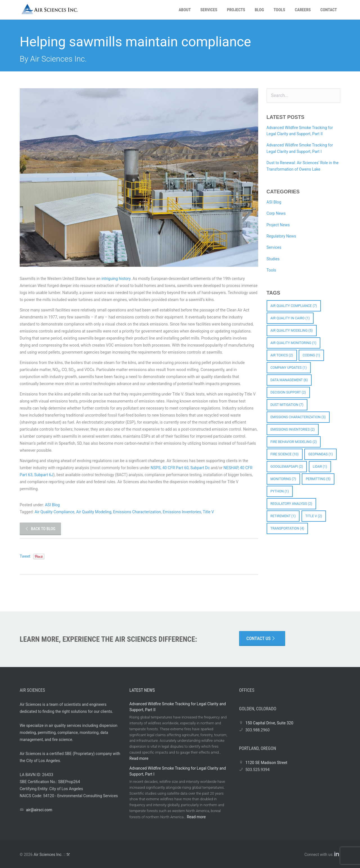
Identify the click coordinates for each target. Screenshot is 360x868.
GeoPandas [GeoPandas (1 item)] (320, 454)
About (185, 10)
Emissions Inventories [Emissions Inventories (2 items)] (293, 430)
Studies (273, 259)
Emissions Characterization (137, 512)
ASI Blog (52, 505)
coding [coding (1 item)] (311, 355)
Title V (208, 512)
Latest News (142, 690)
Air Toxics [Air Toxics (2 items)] (282, 355)
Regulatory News (281, 236)
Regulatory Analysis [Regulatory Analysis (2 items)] (291, 504)
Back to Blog (40, 529)
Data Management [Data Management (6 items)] (289, 380)
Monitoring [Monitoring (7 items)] (283, 479)
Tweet (25, 556)
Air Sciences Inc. (48, 855)
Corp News (276, 213)
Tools (279, 10)
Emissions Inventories (182, 512)
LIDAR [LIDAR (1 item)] (320, 467)
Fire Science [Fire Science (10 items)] (285, 454)
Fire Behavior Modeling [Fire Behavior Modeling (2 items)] (294, 442)
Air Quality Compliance (54, 512)
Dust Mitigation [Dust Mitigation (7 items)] (287, 405)
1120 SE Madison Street (266, 763)
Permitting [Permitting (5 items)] (318, 479)
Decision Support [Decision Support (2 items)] (288, 392)
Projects (236, 10)
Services (209, 10)
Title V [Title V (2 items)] (314, 516)
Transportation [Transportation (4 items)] (287, 528)
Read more (139, 758)
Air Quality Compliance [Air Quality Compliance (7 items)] (294, 306)
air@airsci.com (39, 810)
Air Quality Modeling (94, 512)
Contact (329, 10)
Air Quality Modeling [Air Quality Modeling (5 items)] (292, 331)
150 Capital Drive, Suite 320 (269, 723)
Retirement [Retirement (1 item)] (283, 516)
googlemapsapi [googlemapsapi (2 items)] (287, 467)
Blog (259, 10)
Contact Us (261, 638)
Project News (278, 225)
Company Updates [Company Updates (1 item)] (289, 368)
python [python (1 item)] (280, 491)
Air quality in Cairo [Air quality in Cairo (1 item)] (290, 318)
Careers (303, 10)
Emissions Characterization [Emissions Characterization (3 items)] (298, 417)
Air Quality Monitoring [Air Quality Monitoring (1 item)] (293, 343)
